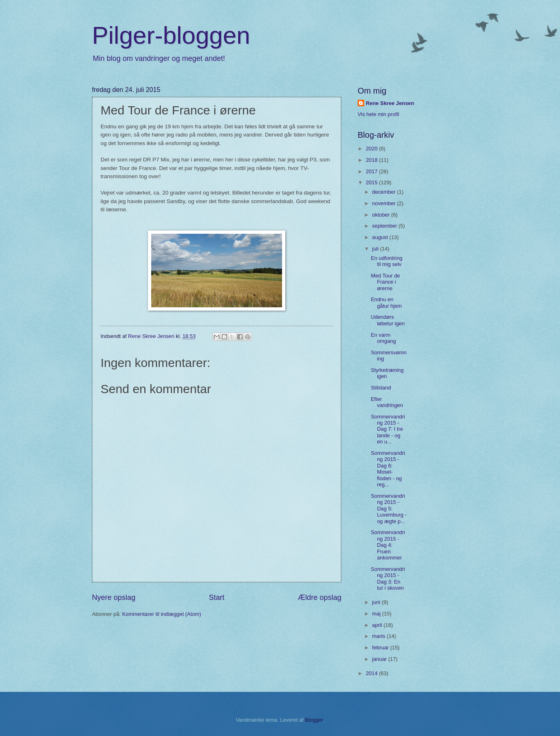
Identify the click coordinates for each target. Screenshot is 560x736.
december (384, 192)
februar (381, 648)
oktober (382, 215)
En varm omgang (383, 338)
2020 (372, 149)
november (384, 203)
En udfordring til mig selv (386, 261)
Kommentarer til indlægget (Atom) (162, 614)
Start (217, 597)
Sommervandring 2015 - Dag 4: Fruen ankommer (388, 545)
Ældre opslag (320, 597)
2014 (372, 673)
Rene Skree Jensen (390, 103)
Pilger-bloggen (171, 35)
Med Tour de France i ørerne (385, 282)
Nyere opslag (114, 597)
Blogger (314, 720)
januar (380, 659)
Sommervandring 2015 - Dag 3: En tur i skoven (388, 578)
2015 (372, 182)
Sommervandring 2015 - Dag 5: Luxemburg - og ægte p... (389, 509)
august (381, 237)
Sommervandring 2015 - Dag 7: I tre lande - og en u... (388, 429)
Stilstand (381, 388)
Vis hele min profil (378, 114)
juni (377, 602)
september (385, 226)
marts (379, 636)
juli (376, 249)
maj (377, 614)
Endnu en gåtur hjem (386, 302)
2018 (372, 160)
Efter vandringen (387, 402)
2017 (372, 171)
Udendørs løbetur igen (388, 320)
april (378, 625)
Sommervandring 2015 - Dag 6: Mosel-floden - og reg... (388, 469)
